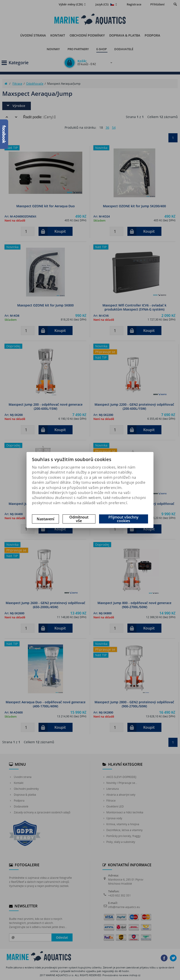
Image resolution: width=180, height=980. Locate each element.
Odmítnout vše (79, 519)
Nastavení (45, 519)
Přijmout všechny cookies (123, 519)
